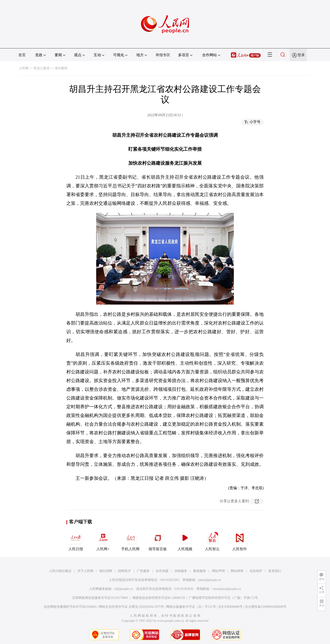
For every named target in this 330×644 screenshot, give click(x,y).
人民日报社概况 (60, 571)
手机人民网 (130, 540)
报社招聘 (106, 571)
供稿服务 (181, 571)
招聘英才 (124, 571)
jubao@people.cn (210, 580)
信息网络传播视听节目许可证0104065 (70, 607)
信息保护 (256, 571)
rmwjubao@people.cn (227, 589)
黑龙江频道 (42, 68)
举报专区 (163, 55)
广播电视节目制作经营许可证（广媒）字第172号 (223, 598)
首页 (22, 55)
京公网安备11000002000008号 (266, 607)
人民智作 (240, 540)
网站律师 (237, 571)
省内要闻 (61, 68)
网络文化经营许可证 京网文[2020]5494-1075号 (131, 607)
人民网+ (103, 540)
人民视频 (185, 540)
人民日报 (76, 540)
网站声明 (218, 571)
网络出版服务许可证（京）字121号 (191, 607)
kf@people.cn (124, 589)
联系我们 (275, 571)
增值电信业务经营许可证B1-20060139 (159, 598)
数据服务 (200, 571)
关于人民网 (85, 571)
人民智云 (212, 540)
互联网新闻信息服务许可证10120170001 (100, 598)
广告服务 (143, 571)
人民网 (24, 68)
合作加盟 (162, 571)
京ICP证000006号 (230, 607)
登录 (301, 55)
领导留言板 (158, 540)
